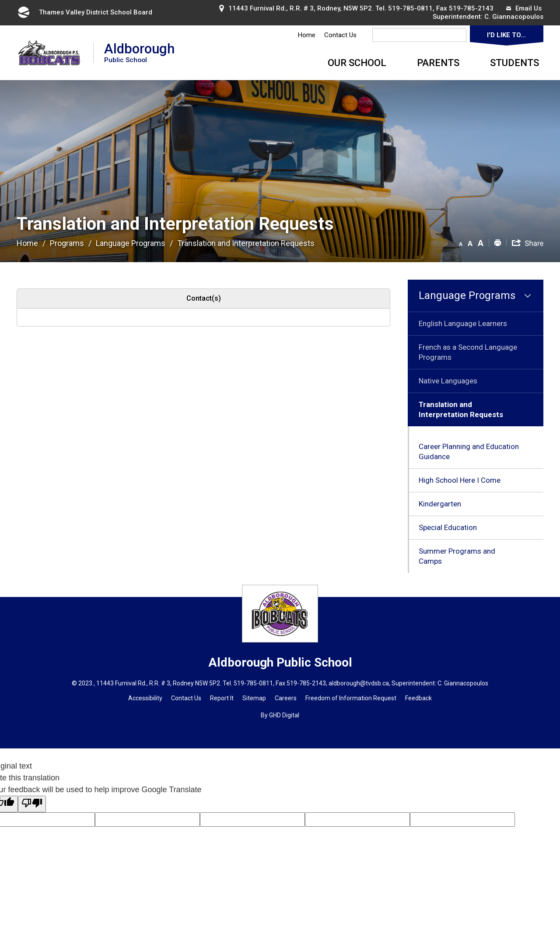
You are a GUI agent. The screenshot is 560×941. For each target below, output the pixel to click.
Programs (67, 243)
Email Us (524, 8)
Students (514, 63)
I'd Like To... (506, 35)
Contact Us (340, 35)
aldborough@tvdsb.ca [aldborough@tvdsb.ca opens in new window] (359, 683)
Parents (438, 63)
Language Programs (131, 243)
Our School (357, 63)
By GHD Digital (280, 715)
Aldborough (139, 52)
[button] (461, 242)
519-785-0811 (410, 8)
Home (307, 35)
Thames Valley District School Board (84, 12)
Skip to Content (0, 0)
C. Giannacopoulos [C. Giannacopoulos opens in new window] (514, 17)
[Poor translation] (32, 804)
